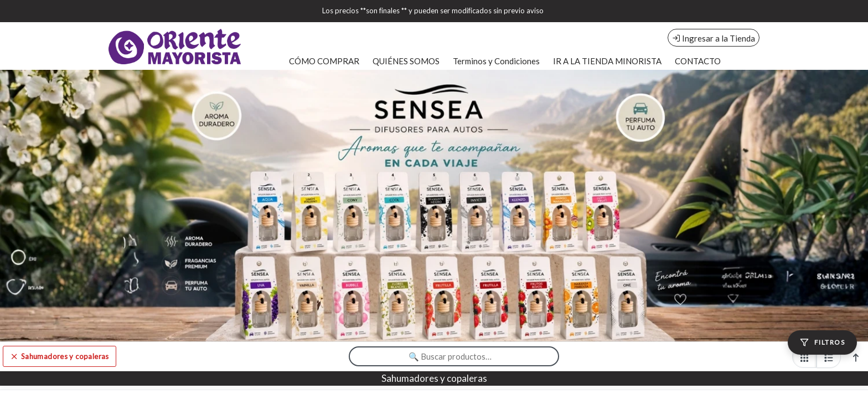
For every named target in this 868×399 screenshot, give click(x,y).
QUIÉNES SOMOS (406, 61)
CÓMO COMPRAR (324, 61)
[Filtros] (822, 342)
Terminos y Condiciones (496, 61)
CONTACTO (698, 61)
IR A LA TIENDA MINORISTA (607, 61)
